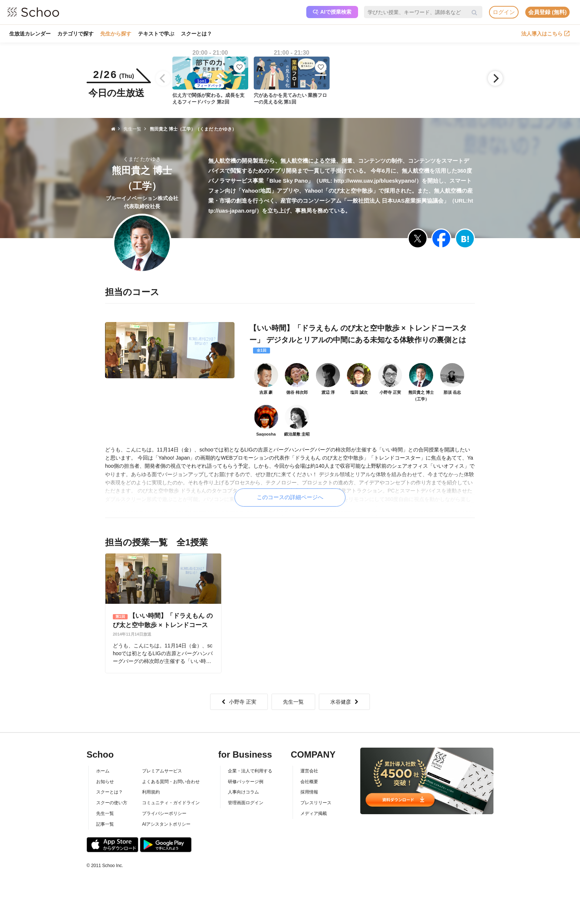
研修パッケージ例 (246, 782)
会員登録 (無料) (547, 12)
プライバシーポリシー (164, 813)
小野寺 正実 (239, 702)
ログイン (504, 12)
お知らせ (105, 782)
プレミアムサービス (162, 771)
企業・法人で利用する (250, 771)
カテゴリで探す (75, 34)
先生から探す (116, 34)
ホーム (103, 771)
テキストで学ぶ (156, 34)
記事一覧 (105, 824)
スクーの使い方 (112, 803)
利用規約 (151, 792)
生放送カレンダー (30, 34)
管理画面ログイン (246, 803)
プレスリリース (316, 803)
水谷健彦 (344, 702)
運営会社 (309, 771)
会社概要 (309, 782)
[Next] (495, 78)
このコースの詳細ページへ (290, 497)
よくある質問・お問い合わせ (171, 782)
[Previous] (163, 78)
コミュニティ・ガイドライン (171, 803)
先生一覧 (293, 702)
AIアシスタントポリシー (166, 824)
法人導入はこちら (545, 34)
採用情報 (309, 792)
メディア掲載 (314, 813)
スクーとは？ (196, 34)
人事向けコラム (243, 792)
